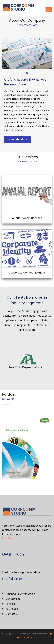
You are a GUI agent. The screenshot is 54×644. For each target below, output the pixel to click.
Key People (12, 609)
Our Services (13, 599)
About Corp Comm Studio (20, 594)
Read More (8, 538)
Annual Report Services (27, 218)
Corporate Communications (27, 273)
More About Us (18, 139)
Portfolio (11, 604)
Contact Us (12, 614)
